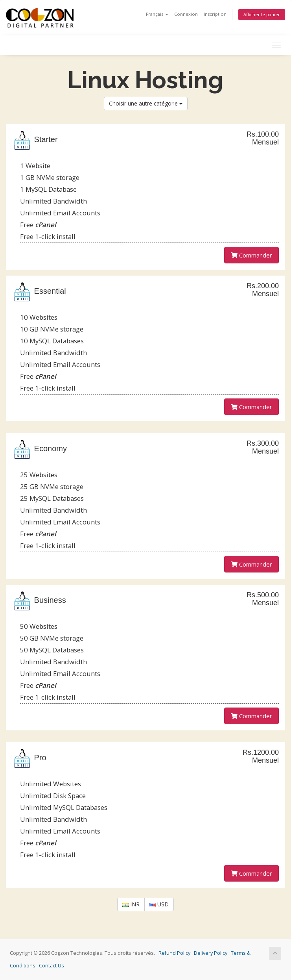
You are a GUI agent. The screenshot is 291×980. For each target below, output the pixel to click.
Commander (251, 255)
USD (159, 904)
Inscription (215, 14)
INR (131, 904)
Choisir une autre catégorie (146, 103)
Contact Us (52, 966)
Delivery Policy (211, 953)
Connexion (186, 14)
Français (157, 14)
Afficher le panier (262, 14)
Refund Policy (174, 953)
